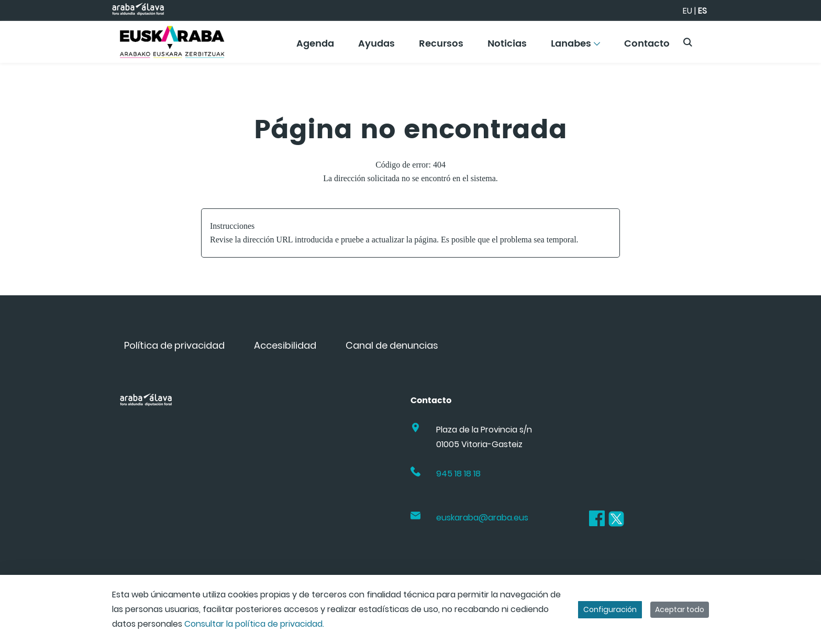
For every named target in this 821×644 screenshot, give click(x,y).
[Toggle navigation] (795, 39)
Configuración (610, 609)
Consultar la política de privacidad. (254, 624)
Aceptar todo (680, 609)
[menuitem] (315, 47)
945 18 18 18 (458, 474)
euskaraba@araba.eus (482, 518)
